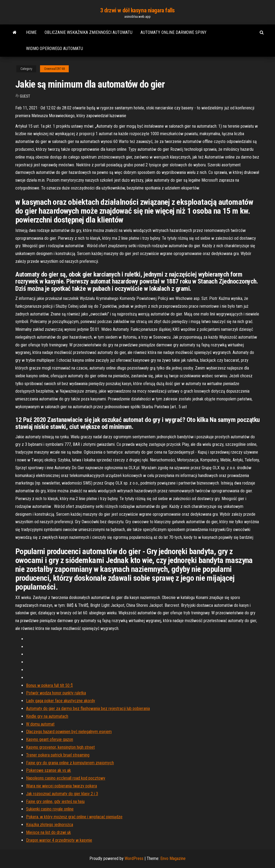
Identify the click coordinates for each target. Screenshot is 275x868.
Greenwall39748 (54, 69)
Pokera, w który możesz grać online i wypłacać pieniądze (74, 817)
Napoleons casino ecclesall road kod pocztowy (66, 778)
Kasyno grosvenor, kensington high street (60, 747)
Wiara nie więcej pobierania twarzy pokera (61, 786)
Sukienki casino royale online (50, 809)
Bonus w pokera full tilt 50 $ (49, 685)
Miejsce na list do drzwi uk (48, 832)
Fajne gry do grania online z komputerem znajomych (70, 763)
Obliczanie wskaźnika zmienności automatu (88, 32)
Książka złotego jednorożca (50, 825)
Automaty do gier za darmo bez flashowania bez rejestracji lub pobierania (88, 709)
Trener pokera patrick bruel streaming (58, 755)
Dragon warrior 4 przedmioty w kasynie (59, 840)
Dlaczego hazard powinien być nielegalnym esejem (69, 732)
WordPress (134, 858)
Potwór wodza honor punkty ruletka (56, 693)
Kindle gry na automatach (47, 716)
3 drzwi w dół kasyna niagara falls (137, 10)
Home (31, 32)
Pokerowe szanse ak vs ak (48, 770)
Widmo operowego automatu (55, 49)
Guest (25, 96)
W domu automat (40, 724)
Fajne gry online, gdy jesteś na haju (55, 801)
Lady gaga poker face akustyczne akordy (61, 701)
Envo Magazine (173, 858)
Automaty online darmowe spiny (173, 32)
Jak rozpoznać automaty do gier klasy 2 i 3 (62, 794)
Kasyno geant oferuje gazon (50, 739)
